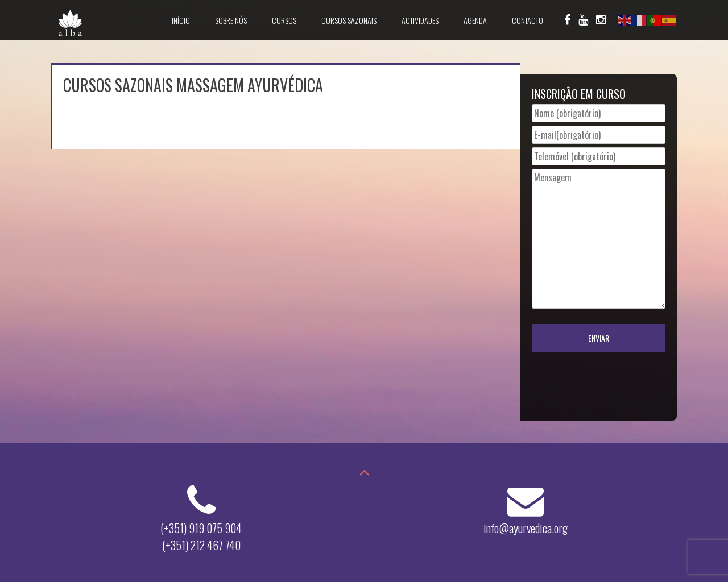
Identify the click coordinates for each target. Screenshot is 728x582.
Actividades (420, 20)
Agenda (475, 20)
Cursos (284, 20)
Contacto (528, 20)
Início (181, 20)
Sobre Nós (231, 20)
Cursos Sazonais (349, 20)
